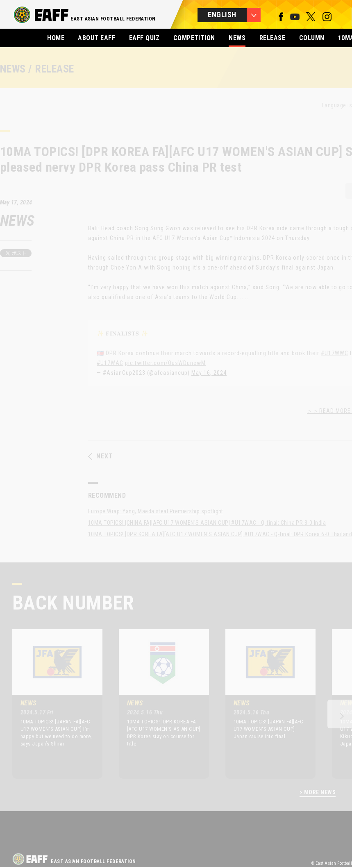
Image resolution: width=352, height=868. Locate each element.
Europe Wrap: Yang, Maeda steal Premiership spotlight (156, 511)
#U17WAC (110, 363)
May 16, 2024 (209, 373)
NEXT (101, 456)
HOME (56, 38)
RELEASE (272, 38)
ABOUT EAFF (97, 38)
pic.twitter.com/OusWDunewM (165, 363)
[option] (51, 704)
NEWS (237, 38)
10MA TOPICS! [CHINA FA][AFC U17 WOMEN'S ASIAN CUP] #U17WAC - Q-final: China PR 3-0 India (207, 523)
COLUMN (312, 38)
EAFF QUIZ (144, 38)
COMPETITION (194, 38)
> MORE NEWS (318, 792)
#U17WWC (335, 353)
